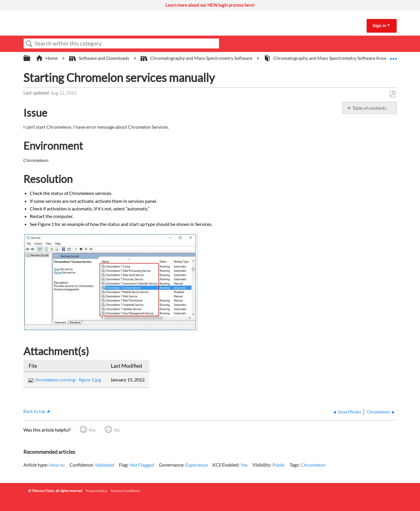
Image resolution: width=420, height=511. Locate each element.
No (117, 430)
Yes (92, 430)
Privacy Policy (96, 491)
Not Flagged (142, 465)
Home (47, 58)
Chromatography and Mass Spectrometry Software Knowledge (332, 58)
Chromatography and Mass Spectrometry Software (197, 58)
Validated (104, 465)
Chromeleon (313, 465)
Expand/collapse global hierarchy (31, 58)
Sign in (379, 26)
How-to (57, 465)
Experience (197, 465)
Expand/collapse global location (393, 56)
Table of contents (369, 108)
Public (279, 465)
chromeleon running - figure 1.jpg (68, 380)
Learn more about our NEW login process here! (210, 5)
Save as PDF (392, 94)
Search (29, 44)
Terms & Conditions (125, 491)
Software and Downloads (100, 58)
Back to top (34, 411)
